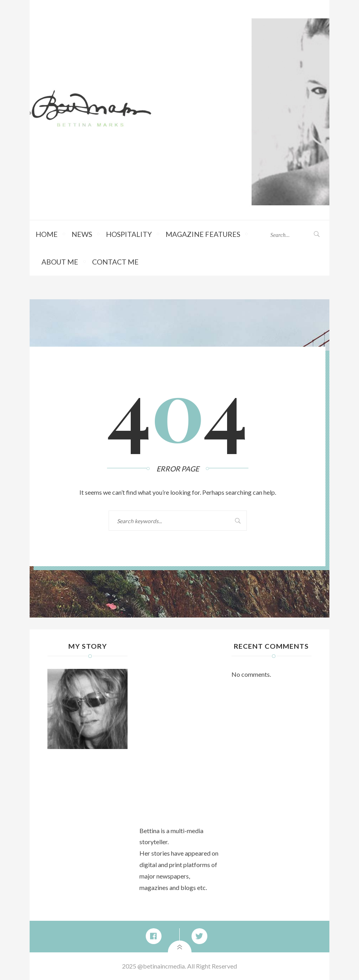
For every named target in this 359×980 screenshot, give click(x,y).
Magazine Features (203, 234)
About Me (60, 262)
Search (231, 521)
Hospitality (129, 234)
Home (47, 234)
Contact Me (115, 262)
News (82, 234)
